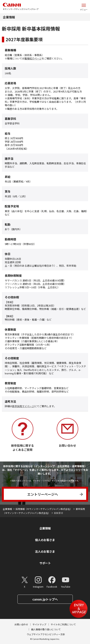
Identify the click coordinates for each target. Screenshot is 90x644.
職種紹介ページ (33, 58)
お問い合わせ (21, 624)
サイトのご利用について (63, 624)
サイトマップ (39, 624)
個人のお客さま (45, 540)
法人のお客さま (45, 551)
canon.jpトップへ (45, 599)
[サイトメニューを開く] (84, 7)
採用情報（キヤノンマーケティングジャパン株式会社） (44, 509)
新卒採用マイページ (23, 406)
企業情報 (9, 17)
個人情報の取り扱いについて (46, 629)
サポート (45, 563)
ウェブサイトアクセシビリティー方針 (46, 634)
